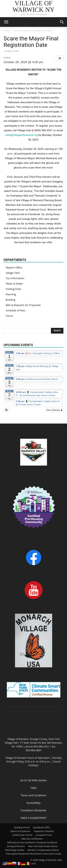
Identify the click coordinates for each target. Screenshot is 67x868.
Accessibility (33, 803)
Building (10, 300)
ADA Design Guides (15, 850)
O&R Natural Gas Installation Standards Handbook (32, 843)
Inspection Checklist (44, 831)
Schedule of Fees (15, 310)
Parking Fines (13, 289)
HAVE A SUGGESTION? (33, 818)
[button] (6, 22)
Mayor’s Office (14, 267)
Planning (11, 294)
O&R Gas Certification (32, 839)
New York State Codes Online (43, 846)
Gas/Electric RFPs (41, 827)
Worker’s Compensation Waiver (43, 850)
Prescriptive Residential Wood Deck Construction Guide (33, 854)
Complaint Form (44, 835)
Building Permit (22, 827)
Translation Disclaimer (33, 810)
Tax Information (15, 278)
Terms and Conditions (33, 795)
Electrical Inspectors (20, 831)
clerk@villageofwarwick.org (21, 135)
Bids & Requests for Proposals (23, 305)
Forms (9, 316)
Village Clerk (13, 273)
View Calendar (54, 410)
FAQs (34, 788)
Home (7, 30)
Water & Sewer (14, 284)
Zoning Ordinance (16, 846)
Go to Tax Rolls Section (34, 780)
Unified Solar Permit (22, 835)
